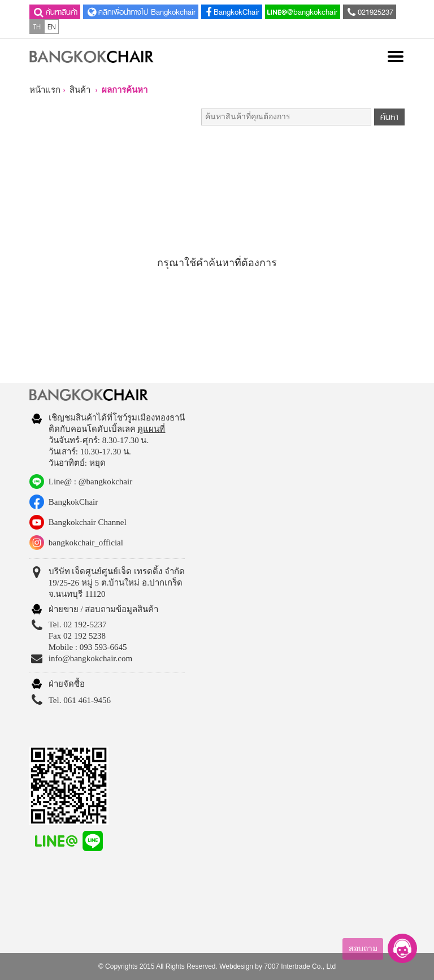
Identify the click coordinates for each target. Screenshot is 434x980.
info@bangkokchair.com (90, 658)
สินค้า (80, 90)
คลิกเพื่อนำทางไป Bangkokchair (140, 12)
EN (52, 27)
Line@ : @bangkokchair (90, 482)
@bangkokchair (302, 12)
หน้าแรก (45, 90)
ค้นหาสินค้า (55, 12)
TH (37, 27)
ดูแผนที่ (151, 429)
